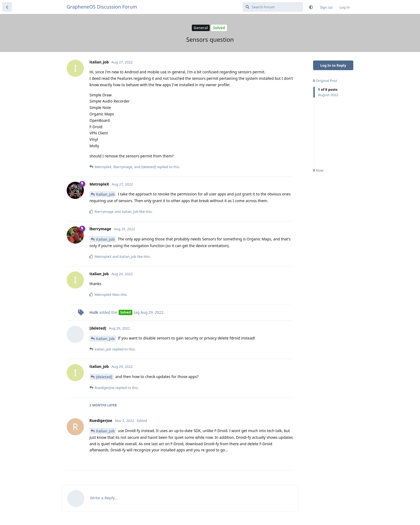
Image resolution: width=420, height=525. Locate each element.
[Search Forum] (273, 7)
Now (318, 170)
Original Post (325, 81)
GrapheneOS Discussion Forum (102, 7)
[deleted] (104, 377)
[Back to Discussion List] (7, 7)
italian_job (105, 194)
